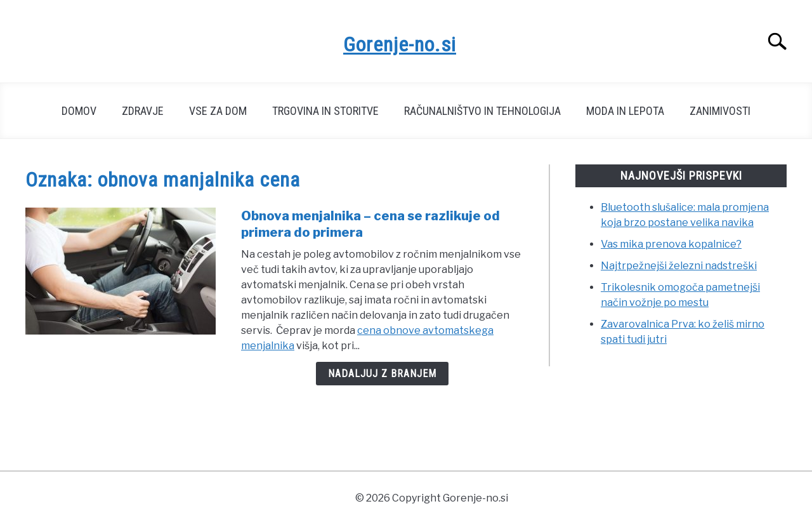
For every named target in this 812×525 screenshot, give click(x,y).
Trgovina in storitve (325, 111)
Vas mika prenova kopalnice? (671, 244)
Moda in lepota (625, 111)
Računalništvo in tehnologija (482, 111)
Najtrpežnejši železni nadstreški (679, 266)
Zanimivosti (720, 111)
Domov (79, 111)
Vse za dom (218, 111)
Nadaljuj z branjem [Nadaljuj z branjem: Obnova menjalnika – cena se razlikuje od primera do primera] (382, 374)
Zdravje (143, 111)
